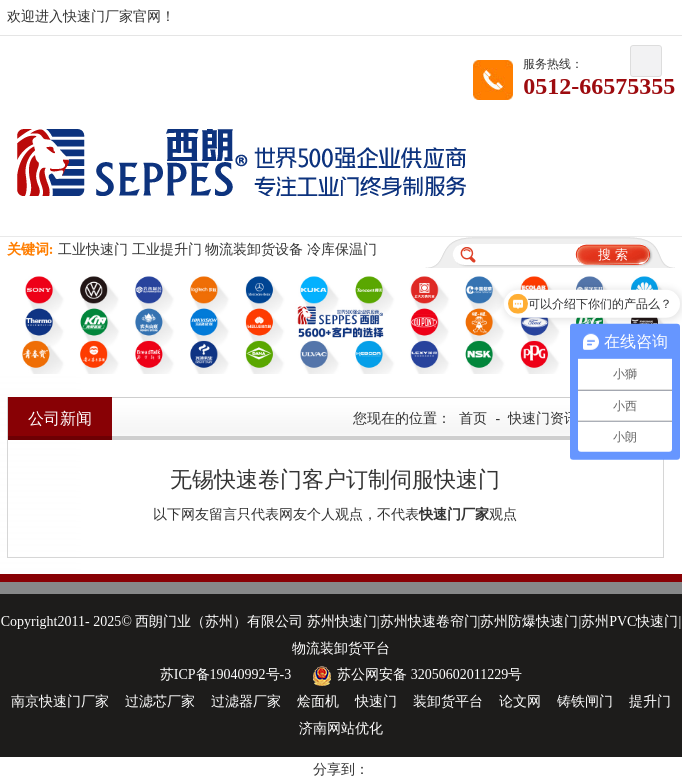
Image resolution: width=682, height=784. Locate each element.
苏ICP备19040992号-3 (225, 674)
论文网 (520, 701)
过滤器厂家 (246, 701)
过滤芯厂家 (160, 701)
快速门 (376, 701)
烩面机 (318, 701)
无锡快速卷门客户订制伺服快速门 (335, 479)
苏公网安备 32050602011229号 (414, 674)
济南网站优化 (341, 728)
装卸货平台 (448, 701)
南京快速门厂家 (60, 701)
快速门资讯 (543, 418)
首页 (473, 418)
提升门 (650, 701)
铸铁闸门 (585, 701)
